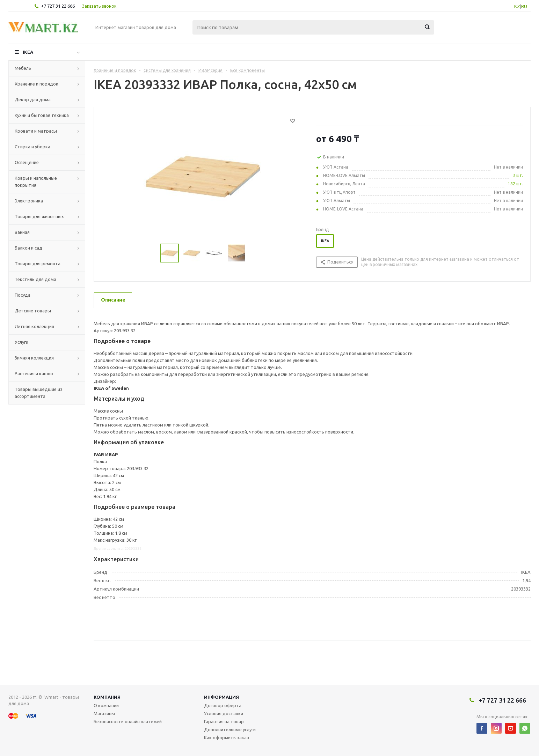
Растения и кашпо (34, 373)
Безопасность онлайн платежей (128, 721)
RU (524, 6)
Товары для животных (39, 216)
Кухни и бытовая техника (42, 115)
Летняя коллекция (34, 326)
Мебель (23, 68)
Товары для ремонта (38, 264)
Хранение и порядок (37, 84)
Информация (221, 697)
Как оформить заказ (227, 738)
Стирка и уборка (32, 147)
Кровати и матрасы (36, 131)
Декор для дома (33, 99)
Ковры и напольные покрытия (36, 181)
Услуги (21, 342)
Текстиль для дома (35, 279)
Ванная (22, 232)
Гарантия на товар (224, 721)
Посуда (23, 295)
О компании (106, 705)
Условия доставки (224, 713)
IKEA (28, 52)
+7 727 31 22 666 (58, 6)
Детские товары (33, 311)
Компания (107, 697)
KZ (517, 6)
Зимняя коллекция (34, 358)
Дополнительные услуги (230, 729)
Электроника (29, 201)
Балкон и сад (28, 248)
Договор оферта (223, 705)
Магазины (104, 713)
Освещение (27, 162)
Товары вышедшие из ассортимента (39, 393)
